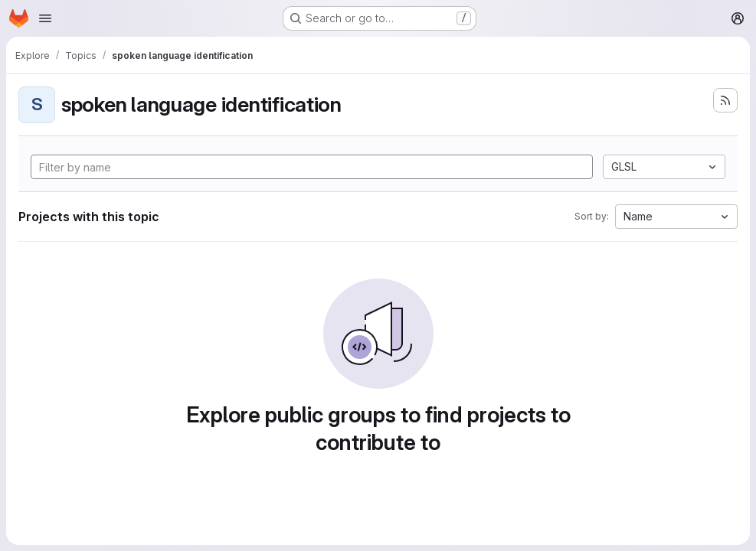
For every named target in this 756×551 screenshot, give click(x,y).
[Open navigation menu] (45, 18)
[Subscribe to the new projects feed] (725, 100)
